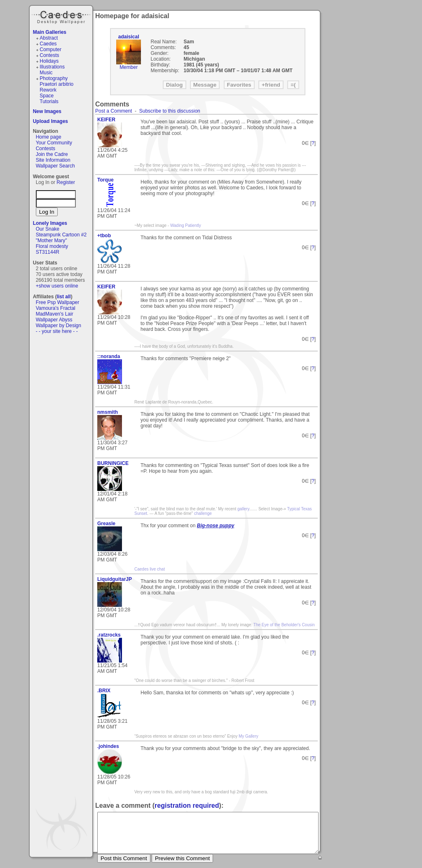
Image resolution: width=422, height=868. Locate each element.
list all (64, 297)
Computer (50, 50)
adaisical (129, 37)
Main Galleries (50, 32)
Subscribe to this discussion (170, 111)
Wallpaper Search (55, 166)
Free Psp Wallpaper (58, 302)
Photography (54, 78)
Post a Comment (114, 111)
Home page (49, 137)
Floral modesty (52, 246)
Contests (49, 55)
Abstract (49, 38)
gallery (243, 509)
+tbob (104, 236)
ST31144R (48, 252)
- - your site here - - (57, 331)
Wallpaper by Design (59, 325)
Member (129, 67)
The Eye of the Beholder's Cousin (284, 625)
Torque (105, 180)
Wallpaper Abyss (54, 320)
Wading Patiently (186, 225)
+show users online (57, 286)
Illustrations (52, 67)
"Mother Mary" (52, 241)
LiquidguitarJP (115, 579)
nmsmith (108, 412)
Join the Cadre (52, 154)
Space (47, 96)
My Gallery (249, 736)
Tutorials (49, 101)
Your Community (54, 143)
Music (46, 73)
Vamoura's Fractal (56, 308)
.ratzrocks (109, 635)
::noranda (109, 356)
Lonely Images (50, 223)
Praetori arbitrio (56, 84)
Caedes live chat (150, 569)
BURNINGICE (113, 463)
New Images (47, 111)
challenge (203, 513)
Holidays (49, 61)
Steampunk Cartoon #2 (61, 235)
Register (66, 182)
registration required (187, 805)
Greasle (106, 524)
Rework (48, 90)
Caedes (62, 16)
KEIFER (106, 120)
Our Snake (48, 229)
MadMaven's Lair (55, 314)
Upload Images (50, 121)
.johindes (108, 746)
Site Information (53, 160)
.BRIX (104, 691)
